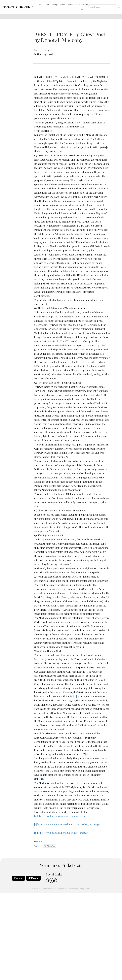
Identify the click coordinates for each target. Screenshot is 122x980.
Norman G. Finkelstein (18, 7)
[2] (86, 754)
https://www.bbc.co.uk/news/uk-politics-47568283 (63, 833)
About (47, 5)
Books (63, 5)
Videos (77, 5)
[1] (76, 696)
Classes (70, 5)
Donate (19, 878)
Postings (55, 5)
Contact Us (85, 7)
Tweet (37, 846)
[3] (43, 779)
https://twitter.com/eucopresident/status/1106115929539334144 (69, 824)
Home (40, 5)
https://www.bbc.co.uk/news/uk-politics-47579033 (63, 816)
